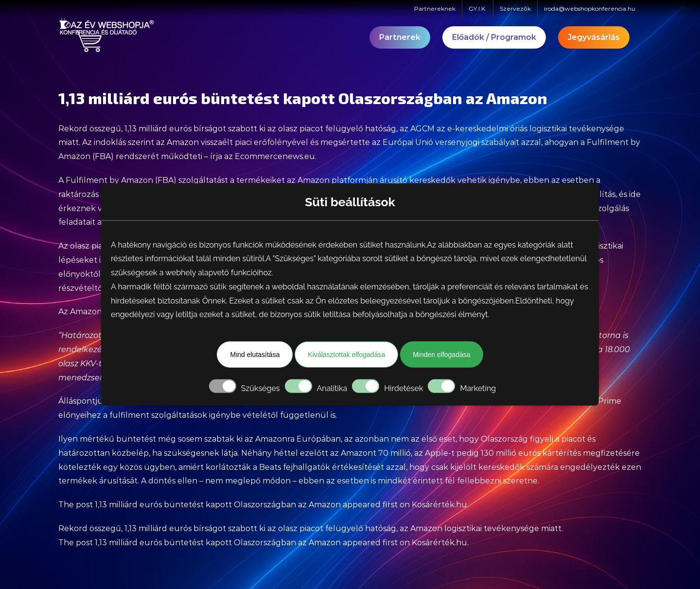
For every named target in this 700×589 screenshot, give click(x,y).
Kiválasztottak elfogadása (346, 355)
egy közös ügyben (139, 467)
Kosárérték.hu (439, 505)
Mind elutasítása (255, 355)
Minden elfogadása (441, 355)
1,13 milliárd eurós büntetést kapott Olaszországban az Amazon (218, 505)
